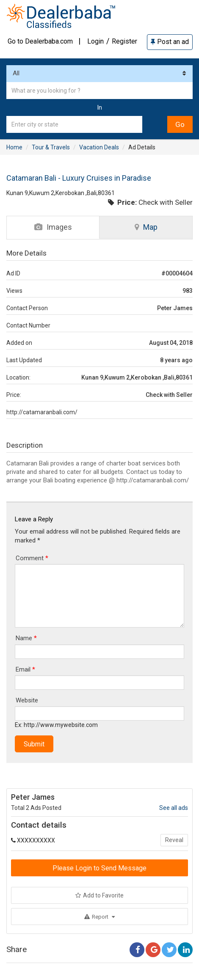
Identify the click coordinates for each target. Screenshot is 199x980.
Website (27, 700)
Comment (32, 558)
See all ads (174, 808)
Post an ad (170, 42)
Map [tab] (146, 227)
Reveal (174, 840)
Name (26, 638)
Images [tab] (53, 227)
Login (95, 41)
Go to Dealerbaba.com (40, 41)
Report (99, 917)
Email (25, 669)
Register (124, 41)
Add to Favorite (99, 895)
